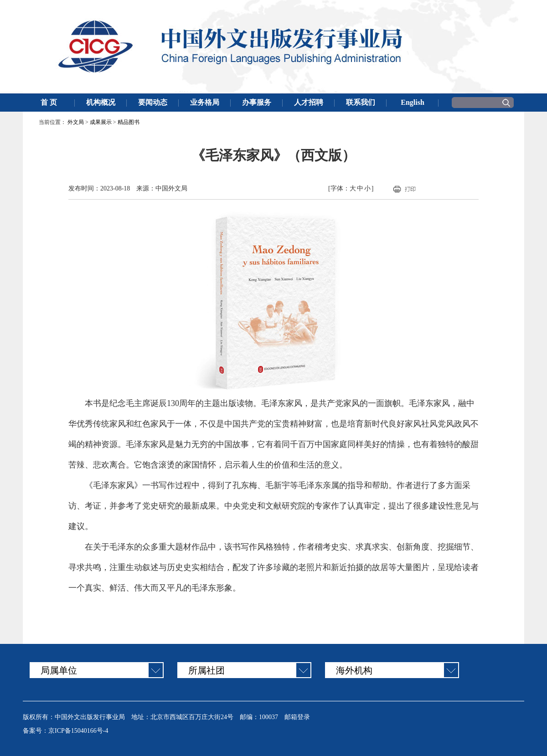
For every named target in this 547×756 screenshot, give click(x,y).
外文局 (76, 122)
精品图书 (129, 122)
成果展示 (101, 122)
